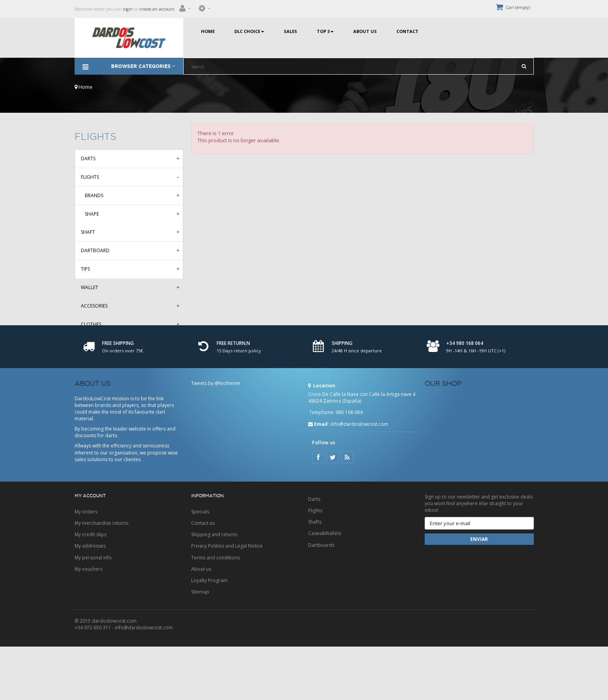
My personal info (93, 611)
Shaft (88, 232)
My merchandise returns (101, 576)
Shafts (315, 575)
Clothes (91, 324)
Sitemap (200, 645)
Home (84, 87)
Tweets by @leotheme (216, 437)
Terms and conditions (215, 611)
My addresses (90, 599)
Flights (90, 177)
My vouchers (89, 622)
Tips (85, 269)
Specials (200, 565)
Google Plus (347, 511)
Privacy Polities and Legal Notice (227, 599)
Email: (319, 477)
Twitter (333, 511)
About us (201, 622)
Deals (88, 343)
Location (322, 439)
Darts (88, 159)
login (127, 9)
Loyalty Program (209, 634)
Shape (92, 214)
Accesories (94, 306)
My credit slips (90, 588)
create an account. (157, 9)
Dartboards (321, 598)
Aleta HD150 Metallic (107, 361)
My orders (86, 565)
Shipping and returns (214, 588)
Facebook (318, 511)
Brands (94, 195)
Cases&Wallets (325, 587)
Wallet (89, 287)
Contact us (203, 576)
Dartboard (95, 250)
